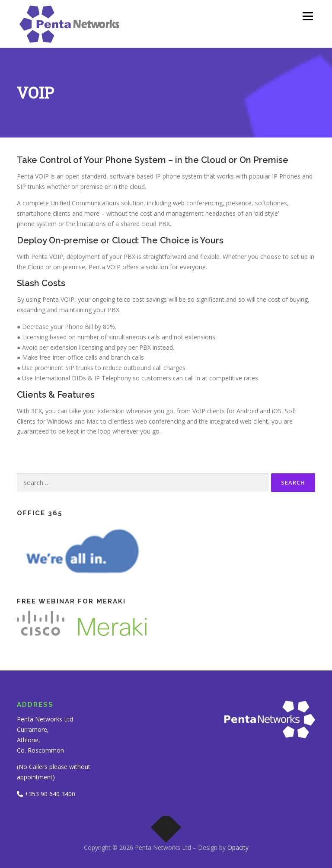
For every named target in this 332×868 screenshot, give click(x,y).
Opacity (238, 847)
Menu (308, 16)
